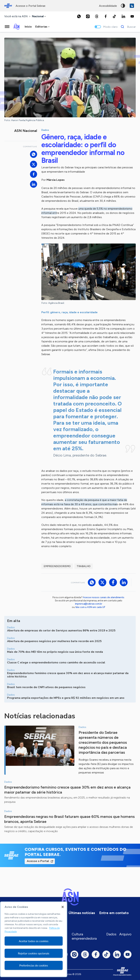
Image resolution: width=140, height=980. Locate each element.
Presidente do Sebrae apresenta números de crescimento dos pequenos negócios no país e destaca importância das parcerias (103, 742)
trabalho (84, 566)
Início (28, 27)
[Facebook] (106, 16)
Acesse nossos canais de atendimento (103, 597)
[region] (34, 939)
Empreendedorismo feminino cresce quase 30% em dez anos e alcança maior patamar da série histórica (67, 790)
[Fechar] (63, 907)
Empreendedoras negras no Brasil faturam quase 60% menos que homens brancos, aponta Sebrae (69, 819)
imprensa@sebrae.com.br (89, 604)
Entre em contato (114, 913)
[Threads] (97, 16)
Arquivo (125, 934)
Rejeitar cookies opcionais (34, 953)
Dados (111, 934)
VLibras (132, 6)
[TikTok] (114, 16)
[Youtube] (132, 16)
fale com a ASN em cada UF (90, 607)
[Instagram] (88, 16)
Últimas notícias (82, 913)
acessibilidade (108, 6)
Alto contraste (123, 6)
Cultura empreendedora (84, 936)
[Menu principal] (7, 27)
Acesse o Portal (38, 861)
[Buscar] (127, 27)
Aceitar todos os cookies (34, 941)
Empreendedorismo (57, 566)
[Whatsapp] (79, 16)
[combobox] (39, 16)
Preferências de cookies (34, 965)
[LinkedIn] (123, 16)
